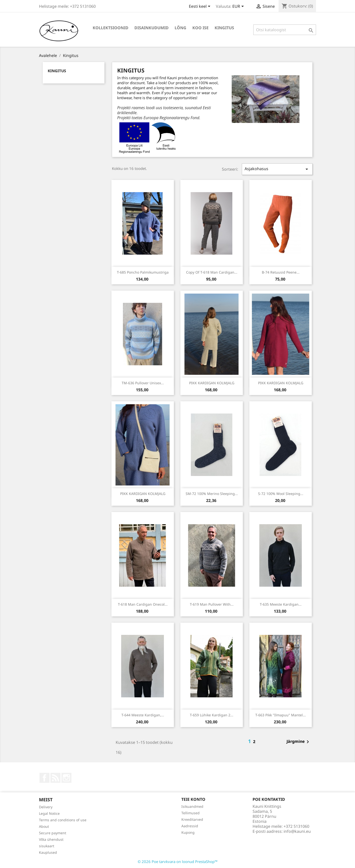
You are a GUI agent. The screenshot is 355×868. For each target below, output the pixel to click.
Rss (55, 778)
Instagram (66, 778)
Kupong (188, 832)
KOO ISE (200, 28)
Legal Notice (49, 813)
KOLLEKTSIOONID (111, 28)
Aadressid (190, 826)
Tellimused (190, 813)
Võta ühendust (51, 839)
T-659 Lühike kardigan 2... (212, 715)
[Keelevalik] (200, 7)
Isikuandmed (192, 806)
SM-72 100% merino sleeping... (212, 494)
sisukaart (47, 846)
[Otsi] (285, 30)
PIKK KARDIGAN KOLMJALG (212, 383)
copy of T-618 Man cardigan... (212, 272)
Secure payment (53, 833)
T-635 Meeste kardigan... (281, 604)
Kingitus (224, 28)
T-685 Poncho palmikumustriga (143, 272)
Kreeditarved (192, 819)
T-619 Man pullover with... (212, 604)
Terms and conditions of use (63, 820)
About (44, 826)
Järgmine (299, 742)
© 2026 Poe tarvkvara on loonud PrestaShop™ (178, 862)
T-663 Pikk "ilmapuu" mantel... (281, 715)
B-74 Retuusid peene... (281, 272)
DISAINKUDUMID (152, 28)
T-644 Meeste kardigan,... (143, 715)
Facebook (44, 778)
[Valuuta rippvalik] (239, 7)
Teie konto (193, 799)
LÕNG (180, 28)
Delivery (46, 807)
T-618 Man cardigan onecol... (143, 604)
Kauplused (48, 852)
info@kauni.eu (297, 831)
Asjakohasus (277, 169)
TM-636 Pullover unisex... (143, 383)
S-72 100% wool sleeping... (281, 494)
